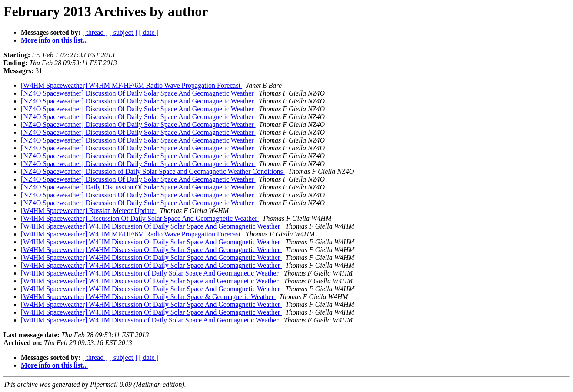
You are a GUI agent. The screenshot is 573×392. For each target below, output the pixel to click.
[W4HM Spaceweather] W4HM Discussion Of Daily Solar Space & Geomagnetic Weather (148, 297)
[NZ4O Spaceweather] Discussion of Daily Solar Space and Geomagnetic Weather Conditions (153, 171)
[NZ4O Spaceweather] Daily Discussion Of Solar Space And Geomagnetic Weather (138, 187)
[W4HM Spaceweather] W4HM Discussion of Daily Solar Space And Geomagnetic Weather (151, 273)
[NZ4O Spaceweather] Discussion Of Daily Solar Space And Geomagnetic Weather (138, 93)
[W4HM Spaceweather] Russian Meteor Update (88, 211)
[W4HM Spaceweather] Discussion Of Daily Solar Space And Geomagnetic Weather (140, 218)
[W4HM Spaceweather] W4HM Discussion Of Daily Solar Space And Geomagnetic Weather (151, 226)
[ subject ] (123, 32)
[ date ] (149, 32)
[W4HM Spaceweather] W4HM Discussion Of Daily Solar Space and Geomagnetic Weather (151, 281)
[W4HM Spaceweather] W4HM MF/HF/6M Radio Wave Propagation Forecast (132, 85)
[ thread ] (95, 32)
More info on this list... (54, 40)
